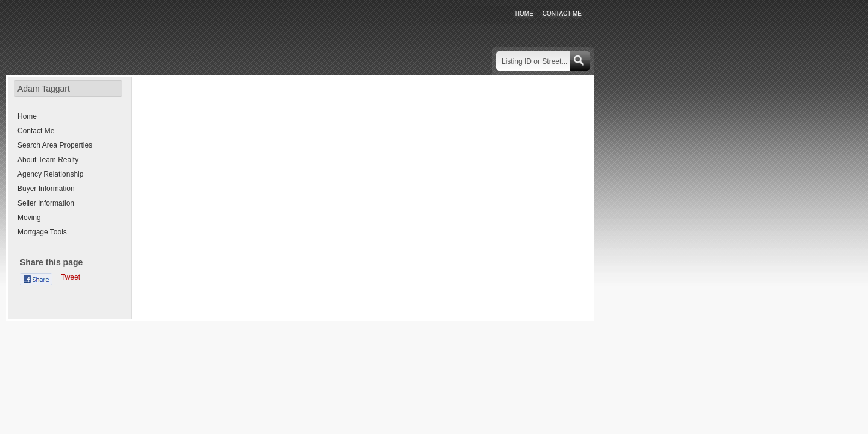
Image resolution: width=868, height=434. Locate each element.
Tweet (71, 277)
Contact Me (36, 131)
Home (27, 116)
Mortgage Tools (42, 232)
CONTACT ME (562, 14)
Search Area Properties (55, 145)
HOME (524, 14)
